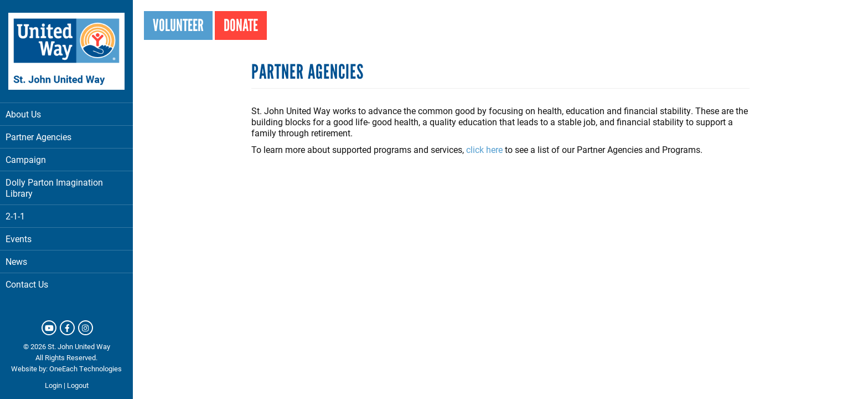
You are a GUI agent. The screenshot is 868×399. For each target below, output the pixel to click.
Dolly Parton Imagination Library (54, 188)
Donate (241, 25)
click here (484, 149)
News (16, 261)
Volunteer (178, 25)
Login (53, 385)
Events (19, 239)
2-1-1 (15, 216)
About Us (66, 114)
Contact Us (27, 284)
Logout (78, 385)
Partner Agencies (66, 137)
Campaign (26, 159)
